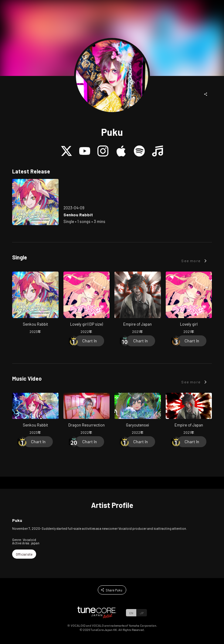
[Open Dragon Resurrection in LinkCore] (87, 414)
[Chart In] (90, 341)
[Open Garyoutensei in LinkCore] (138, 414)
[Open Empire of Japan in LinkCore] (138, 303)
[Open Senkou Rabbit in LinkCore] (35, 202)
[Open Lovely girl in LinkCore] (189, 303)
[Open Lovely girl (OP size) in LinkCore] (87, 303)
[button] (206, 94)
